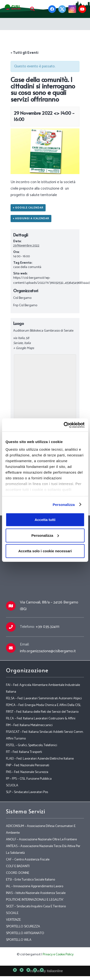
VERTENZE (13, 920)
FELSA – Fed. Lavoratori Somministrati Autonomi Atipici (44, 698)
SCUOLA (12, 786)
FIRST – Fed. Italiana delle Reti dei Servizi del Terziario (42, 712)
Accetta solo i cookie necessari (45, 551)
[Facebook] (52, 9)
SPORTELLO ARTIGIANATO (25, 933)
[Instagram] (72, 9)
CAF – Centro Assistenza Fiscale (28, 860)
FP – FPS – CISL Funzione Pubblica (29, 779)
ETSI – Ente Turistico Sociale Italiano (30, 880)
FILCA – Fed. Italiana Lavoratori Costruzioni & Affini (41, 719)
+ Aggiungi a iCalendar (31, 219)
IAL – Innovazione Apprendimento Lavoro (35, 886)
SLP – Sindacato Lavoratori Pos (27, 792)
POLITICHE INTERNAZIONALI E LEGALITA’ (35, 900)
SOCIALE (12, 913)
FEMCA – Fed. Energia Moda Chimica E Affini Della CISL (44, 705)
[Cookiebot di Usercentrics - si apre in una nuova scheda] (64, 425)
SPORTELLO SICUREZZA (23, 927)
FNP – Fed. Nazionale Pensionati (28, 765)
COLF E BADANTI (18, 866)
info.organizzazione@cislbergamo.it (48, 651)
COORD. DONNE (18, 873)
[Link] (13, 7)
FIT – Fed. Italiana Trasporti (24, 752)
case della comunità (27, 267)
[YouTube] (82, 9)
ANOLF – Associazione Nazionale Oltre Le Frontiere (41, 840)
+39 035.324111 (48, 627)
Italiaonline (55, 971)
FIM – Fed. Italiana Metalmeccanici (29, 725)
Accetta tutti (45, 520)
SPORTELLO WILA (19, 940)
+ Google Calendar (28, 208)
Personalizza (64, 504)
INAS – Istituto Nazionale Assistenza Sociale (36, 893)
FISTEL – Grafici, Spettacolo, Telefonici (32, 745)
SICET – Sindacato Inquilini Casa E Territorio (36, 906)
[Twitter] (62, 9)
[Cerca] (32, 9)
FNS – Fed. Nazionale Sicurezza (27, 772)
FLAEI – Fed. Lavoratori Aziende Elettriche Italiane (40, 759)
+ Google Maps (24, 348)
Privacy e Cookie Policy (58, 955)
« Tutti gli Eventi (24, 53)
